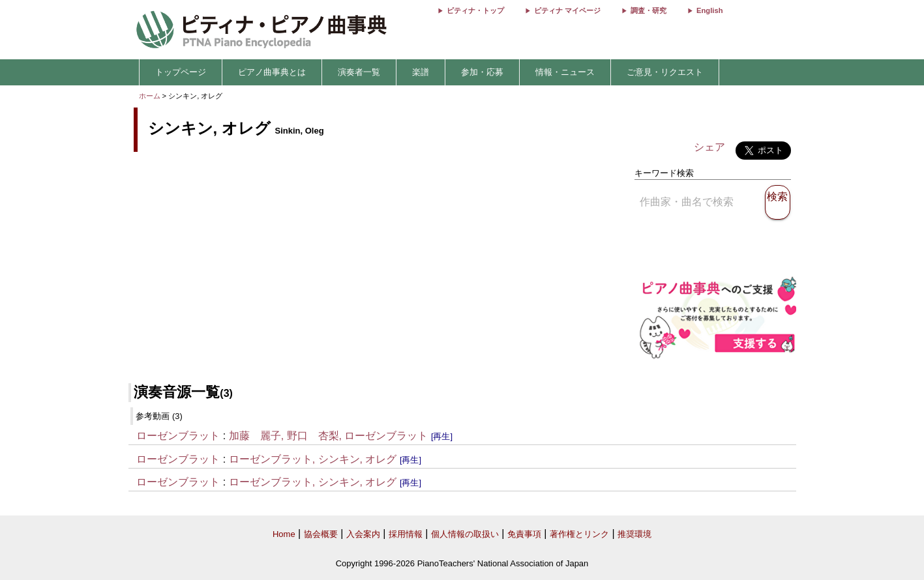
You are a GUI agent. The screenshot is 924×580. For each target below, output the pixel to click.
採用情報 (406, 534)
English (709, 10)
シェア (709, 147)
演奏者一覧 (359, 72)
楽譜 (421, 72)
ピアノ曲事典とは (272, 72)
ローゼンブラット (178, 436)
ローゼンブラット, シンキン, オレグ (313, 459)
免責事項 (524, 534)
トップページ (181, 72)
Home (284, 534)
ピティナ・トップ (475, 10)
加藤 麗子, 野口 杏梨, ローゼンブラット (329, 436)
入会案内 (363, 534)
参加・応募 (482, 72)
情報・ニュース (565, 72)
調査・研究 (648, 10)
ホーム (150, 96)
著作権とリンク (579, 534)
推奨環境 (634, 534)
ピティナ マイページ (567, 10)
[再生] (442, 436)
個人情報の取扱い (465, 534)
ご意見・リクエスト (665, 72)
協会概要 (321, 534)
